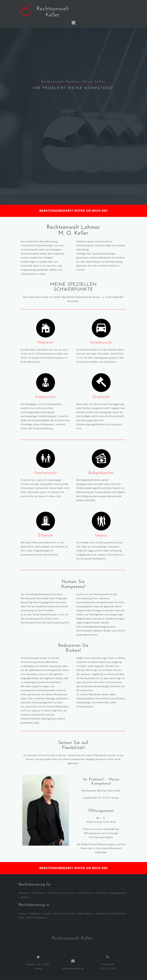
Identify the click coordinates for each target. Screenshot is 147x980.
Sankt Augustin (86, 914)
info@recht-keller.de (73, 969)
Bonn (22, 918)
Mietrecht (46, 343)
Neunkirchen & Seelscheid (111, 914)
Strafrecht (101, 397)
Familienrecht (46, 473)
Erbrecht (46, 536)
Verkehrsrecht (101, 343)
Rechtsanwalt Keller (72, 938)
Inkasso (101, 536)
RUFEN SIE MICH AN (90, 211)
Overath (70, 914)
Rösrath (59, 914)
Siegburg (35, 914)
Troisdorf (47, 914)
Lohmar (23, 914)
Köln (29, 918)
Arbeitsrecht (45, 397)
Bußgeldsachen (101, 473)
